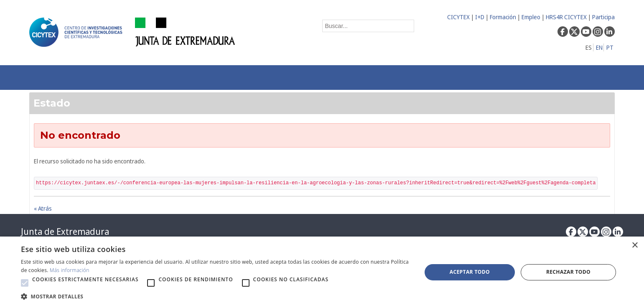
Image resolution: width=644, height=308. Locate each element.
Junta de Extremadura (65, 232)
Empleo (531, 17)
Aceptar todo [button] (470, 272)
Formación (503, 17)
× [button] (635, 246)
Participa (603, 17)
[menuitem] (159, 78)
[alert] (322, 272)
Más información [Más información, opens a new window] (70, 270)
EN (599, 47)
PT (610, 47)
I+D (480, 17)
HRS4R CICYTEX (566, 17)
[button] (25, 283)
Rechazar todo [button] (568, 272)
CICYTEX (458, 17)
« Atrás (43, 208)
